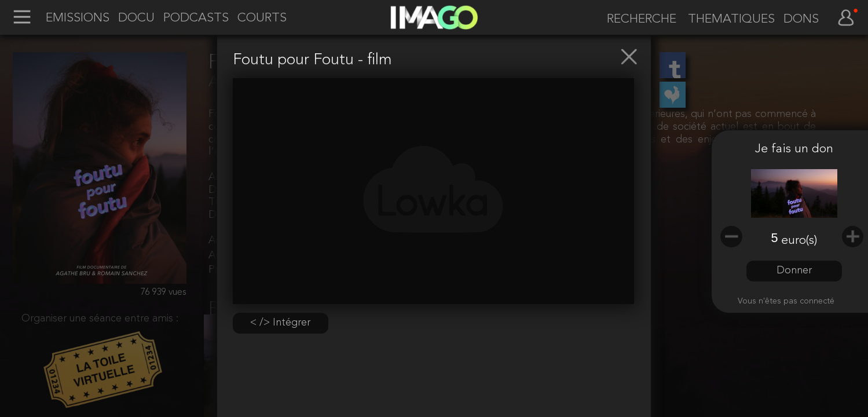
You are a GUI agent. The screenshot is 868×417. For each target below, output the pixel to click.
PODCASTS (196, 18)
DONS (801, 19)
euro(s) (799, 241)
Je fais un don (794, 149)
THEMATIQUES (731, 19)
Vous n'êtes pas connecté (786, 301)
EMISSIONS (78, 18)
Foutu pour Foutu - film (312, 61)
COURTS (262, 18)
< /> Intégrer (280, 323)
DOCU (136, 18)
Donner (794, 270)
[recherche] (637, 19)
